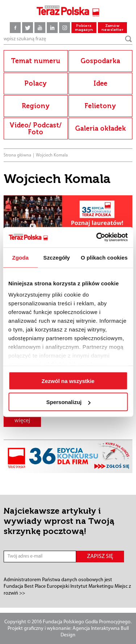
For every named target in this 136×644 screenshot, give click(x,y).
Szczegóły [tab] (56, 257)
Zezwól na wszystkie (68, 381)
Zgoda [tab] (20, 257)
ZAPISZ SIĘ (100, 557)
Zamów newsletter (112, 28)
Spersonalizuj (68, 402)
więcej (22, 421)
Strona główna (17, 155)
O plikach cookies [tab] (104, 257)
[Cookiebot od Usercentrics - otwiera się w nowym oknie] (97, 237)
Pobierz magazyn (84, 28)
